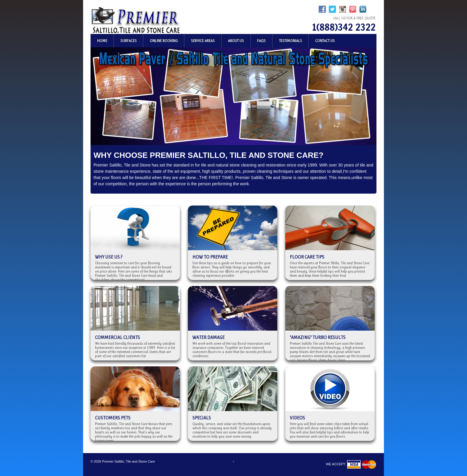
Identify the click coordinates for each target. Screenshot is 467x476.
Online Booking (164, 41)
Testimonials (291, 41)
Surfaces (129, 41)
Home (102, 41)
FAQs (261, 41)
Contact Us (325, 41)
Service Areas (203, 41)
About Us (236, 41)
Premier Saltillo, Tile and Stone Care (128, 461)
